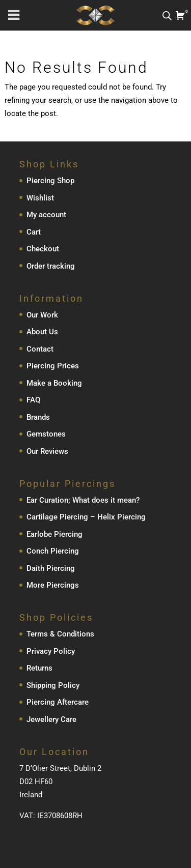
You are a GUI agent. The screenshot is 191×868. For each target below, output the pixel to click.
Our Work (42, 315)
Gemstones (46, 434)
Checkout (43, 249)
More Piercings (53, 585)
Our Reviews (47, 451)
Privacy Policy (51, 651)
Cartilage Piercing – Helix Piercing (86, 517)
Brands (38, 417)
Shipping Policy (53, 685)
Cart (34, 232)
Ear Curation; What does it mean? (83, 500)
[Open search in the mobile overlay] (167, 15)
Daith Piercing (51, 568)
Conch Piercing (53, 551)
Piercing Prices (53, 366)
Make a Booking (54, 383)
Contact (40, 349)
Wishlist (40, 198)
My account (46, 215)
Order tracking (51, 266)
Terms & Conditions (60, 634)
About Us (42, 332)
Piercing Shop (50, 181)
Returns (39, 668)
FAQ (33, 400)
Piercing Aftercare (58, 702)
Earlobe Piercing (54, 534)
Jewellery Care (51, 719)
